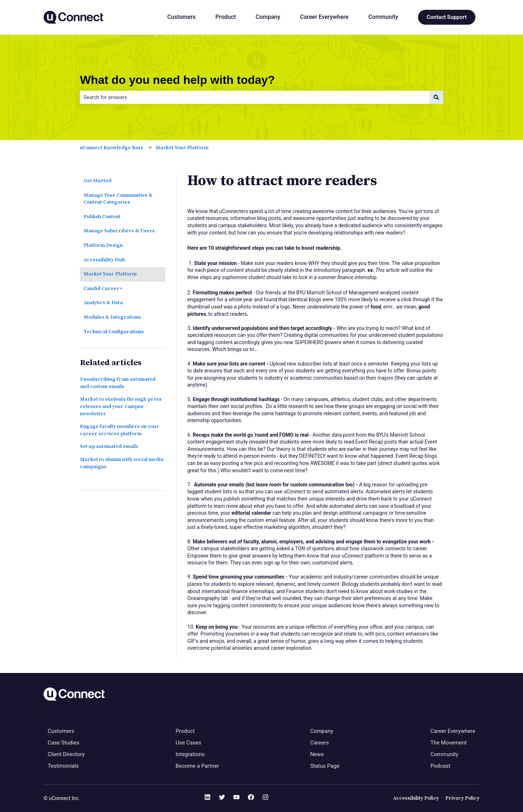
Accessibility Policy (416, 798)
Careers (320, 743)
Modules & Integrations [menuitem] (112, 317)
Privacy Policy (462, 798)
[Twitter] (222, 798)
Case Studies (63, 743)
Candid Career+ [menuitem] (103, 289)
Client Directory (66, 754)
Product (226, 17)
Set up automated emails (109, 446)
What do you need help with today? (177, 80)
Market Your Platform (182, 148)
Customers (181, 17)
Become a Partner (198, 766)
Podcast (440, 766)
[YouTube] (236, 798)
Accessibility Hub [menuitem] (104, 260)
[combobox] (255, 97)
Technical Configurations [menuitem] (114, 332)
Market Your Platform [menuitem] (110, 274)
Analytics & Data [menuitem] (103, 303)
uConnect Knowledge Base (112, 148)
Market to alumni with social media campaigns (122, 463)
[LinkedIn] (207, 798)
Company (268, 17)
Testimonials (63, 766)
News (317, 754)
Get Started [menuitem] (98, 181)
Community (383, 17)
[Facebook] (251, 798)
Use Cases (189, 743)
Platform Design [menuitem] (103, 245)
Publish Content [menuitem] (102, 217)
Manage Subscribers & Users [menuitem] (119, 231)
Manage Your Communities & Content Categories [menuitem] (118, 199)
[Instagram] (265, 798)
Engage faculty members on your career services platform (119, 430)
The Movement (449, 743)
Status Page (325, 766)
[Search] (436, 97)
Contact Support (447, 17)
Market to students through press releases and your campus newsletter (121, 406)
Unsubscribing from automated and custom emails (118, 383)
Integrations (190, 754)
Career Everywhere (324, 17)
